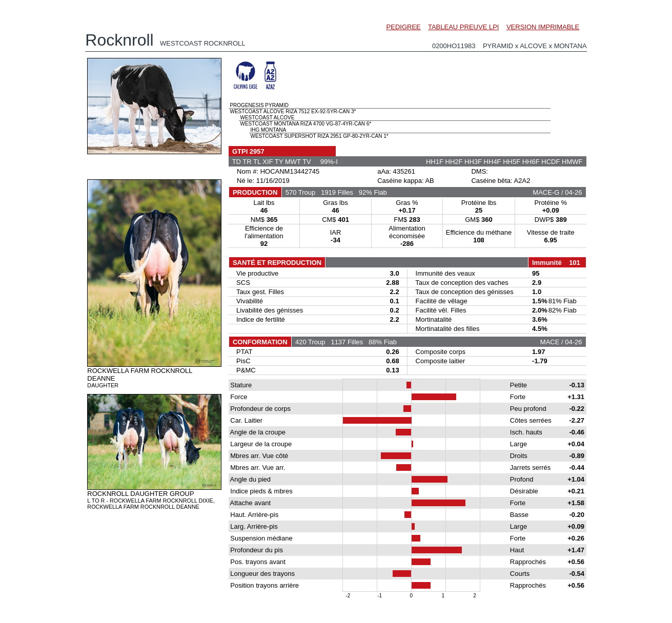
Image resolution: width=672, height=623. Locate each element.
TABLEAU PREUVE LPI (463, 27)
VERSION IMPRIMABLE (543, 27)
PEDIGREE (404, 27)
